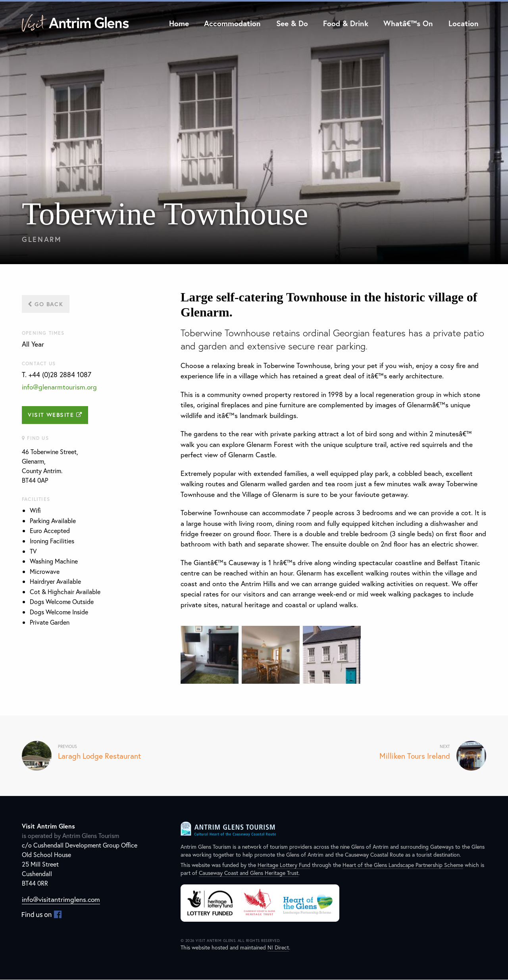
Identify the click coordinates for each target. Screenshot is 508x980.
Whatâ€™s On (408, 23)
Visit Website (55, 415)
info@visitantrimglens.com (61, 900)
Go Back (45, 304)
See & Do (292, 23)
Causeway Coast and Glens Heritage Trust (249, 873)
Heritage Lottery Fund (284, 865)
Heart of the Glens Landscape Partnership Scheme (403, 865)
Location (464, 23)
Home (179, 23)
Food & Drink (346, 23)
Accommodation (232, 23)
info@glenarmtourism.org (60, 387)
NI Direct (278, 948)
